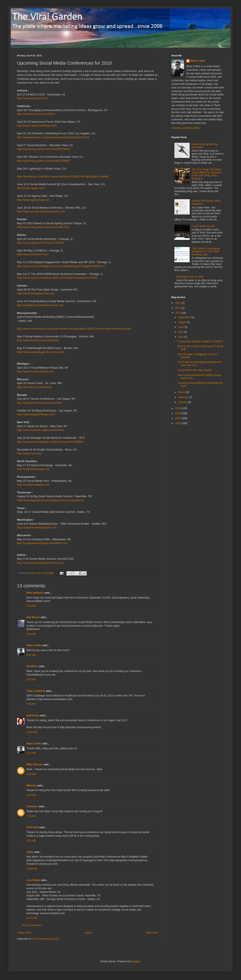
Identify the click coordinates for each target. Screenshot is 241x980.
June (181, 327)
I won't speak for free (203, 226)
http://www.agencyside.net (33, 200)
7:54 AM (31, 816)
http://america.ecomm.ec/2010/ (36, 114)
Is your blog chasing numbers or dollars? (200, 341)
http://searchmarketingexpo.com (37, 527)
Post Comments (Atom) (46, 939)
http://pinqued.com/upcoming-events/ (40, 403)
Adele (30, 852)
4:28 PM (31, 774)
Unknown (32, 806)
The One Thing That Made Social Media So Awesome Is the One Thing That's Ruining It (207, 174)
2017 (178, 303)
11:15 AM (32, 732)
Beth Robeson (35, 593)
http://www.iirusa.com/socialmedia (38, 340)
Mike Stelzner (35, 764)
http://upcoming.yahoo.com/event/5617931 (43, 227)
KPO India (32, 827)
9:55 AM (31, 680)
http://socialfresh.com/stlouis (34, 387)
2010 (178, 313)
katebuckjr (33, 715)
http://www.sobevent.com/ (33, 254)
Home (88, 933)
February (184, 397)
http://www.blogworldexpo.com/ (36, 414)
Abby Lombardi (36, 691)
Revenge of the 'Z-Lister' (190, 277)
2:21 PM (31, 753)
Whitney (31, 786)
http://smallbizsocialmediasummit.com (40, 305)
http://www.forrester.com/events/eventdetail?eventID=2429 (53, 137)
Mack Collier (34, 645)
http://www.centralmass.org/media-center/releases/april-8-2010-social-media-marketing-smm (74, 329)
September (185, 317)
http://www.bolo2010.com (32, 98)
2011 (178, 308)
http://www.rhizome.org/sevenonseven (40, 430)
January (183, 402)
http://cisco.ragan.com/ (31, 188)
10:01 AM (32, 918)
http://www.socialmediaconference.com (41, 211)
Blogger (136, 961)
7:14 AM (31, 606)
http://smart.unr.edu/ (29, 453)
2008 (178, 413)
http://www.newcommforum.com (37, 126)
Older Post (151, 933)
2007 (178, 418)
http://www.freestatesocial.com (36, 293)
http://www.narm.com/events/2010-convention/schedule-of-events (57, 278)
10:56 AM (32, 869)
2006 (178, 423)
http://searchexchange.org (33, 469)
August (183, 322)
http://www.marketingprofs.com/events (40, 352)
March (182, 392)
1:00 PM (31, 795)
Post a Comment (32, 925)
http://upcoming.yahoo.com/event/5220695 (43, 161)
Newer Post (25, 933)
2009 (178, 408)
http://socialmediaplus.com (33, 485)
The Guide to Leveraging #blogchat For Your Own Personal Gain (206, 252)
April (181, 337)
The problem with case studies (195, 370)
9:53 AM (31, 841)
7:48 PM (31, 704)
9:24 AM (31, 634)
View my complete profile (185, 128)
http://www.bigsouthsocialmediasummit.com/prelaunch (50, 500)
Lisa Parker (33, 880)
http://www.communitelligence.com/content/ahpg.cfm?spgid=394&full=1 (61, 266)
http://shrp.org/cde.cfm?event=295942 (40, 243)
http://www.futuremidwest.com (35, 371)
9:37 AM (31, 655)
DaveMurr (32, 666)
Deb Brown (33, 617)
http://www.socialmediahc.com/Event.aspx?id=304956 (50, 442)
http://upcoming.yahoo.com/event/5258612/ (44, 149)
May (181, 332)
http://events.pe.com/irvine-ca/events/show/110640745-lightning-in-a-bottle (63, 176)
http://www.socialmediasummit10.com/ (41, 563)
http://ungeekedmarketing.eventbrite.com (42, 543)
